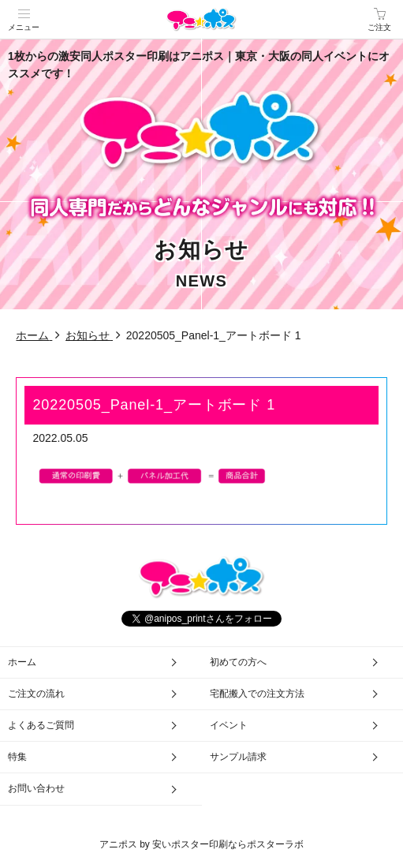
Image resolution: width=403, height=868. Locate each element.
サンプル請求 (238, 757)
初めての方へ (238, 662)
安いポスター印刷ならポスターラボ (228, 844)
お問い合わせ (36, 788)
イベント (229, 725)
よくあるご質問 (41, 725)
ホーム (22, 662)
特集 (17, 757)
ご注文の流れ (36, 694)
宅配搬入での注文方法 (257, 694)
